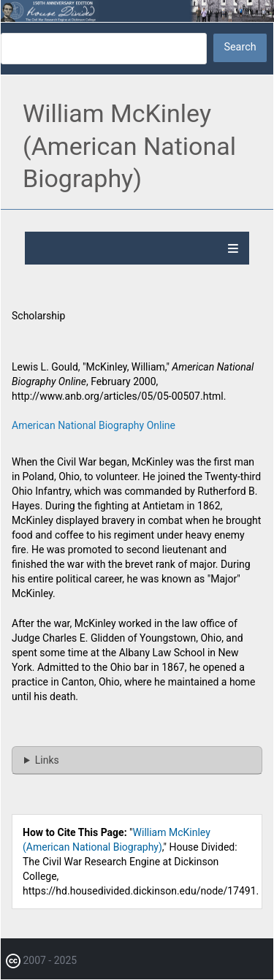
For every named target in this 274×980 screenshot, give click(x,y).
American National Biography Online (94, 425)
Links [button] (47, 760)
